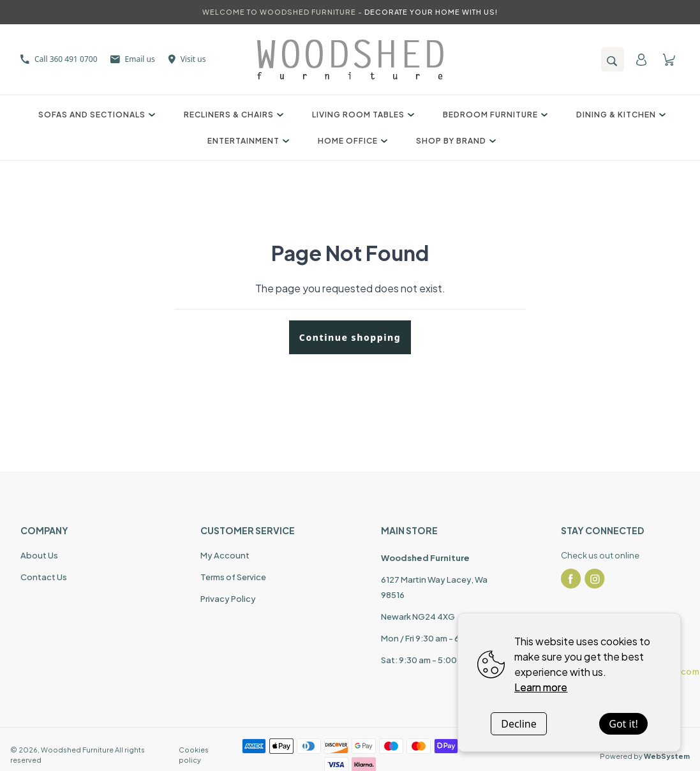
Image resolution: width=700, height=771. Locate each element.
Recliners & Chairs (232, 115)
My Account (225, 555)
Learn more (541, 687)
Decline (519, 724)
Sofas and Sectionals (95, 115)
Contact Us (44, 577)
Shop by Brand (454, 141)
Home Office (351, 141)
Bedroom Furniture (494, 115)
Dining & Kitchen (619, 115)
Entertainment (247, 141)
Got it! (623, 724)
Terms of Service (233, 577)
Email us (133, 59)
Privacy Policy (228, 599)
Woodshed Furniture (77, 750)
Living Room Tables (361, 115)
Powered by (645, 756)
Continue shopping (350, 337)
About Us (39, 555)
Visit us (187, 59)
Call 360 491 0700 (59, 59)
